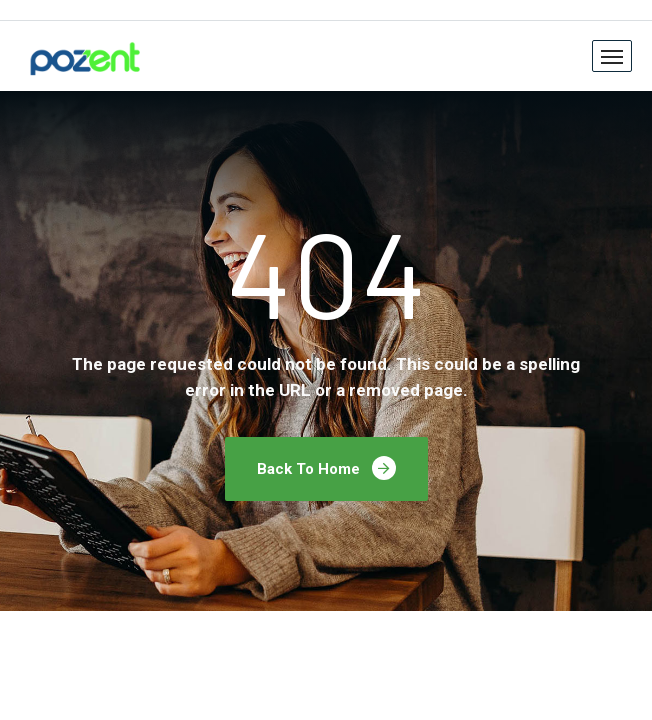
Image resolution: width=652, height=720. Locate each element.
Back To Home (326, 468)
